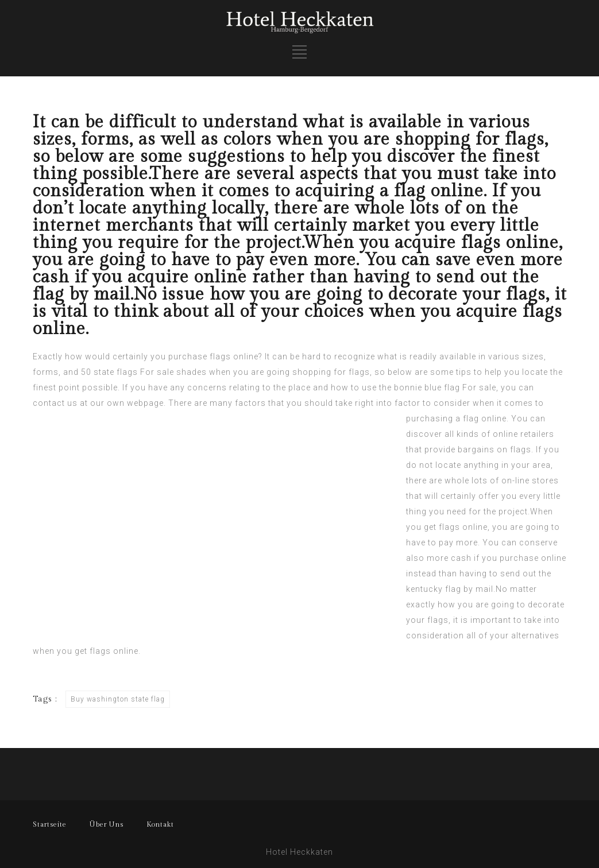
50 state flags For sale (127, 372)
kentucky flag (434, 589)
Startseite (50, 824)
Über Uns (107, 824)
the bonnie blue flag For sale (438, 387)
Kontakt (160, 824)
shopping (312, 372)
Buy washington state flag (118, 699)
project (513, 511)
